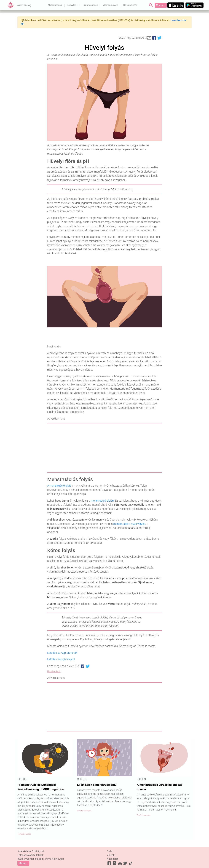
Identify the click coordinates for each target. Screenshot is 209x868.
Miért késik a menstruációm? (97, 785)
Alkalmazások (55, 5)
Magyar (160, 5)
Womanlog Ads (111, 5)
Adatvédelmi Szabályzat (31, 851)
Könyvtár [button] (71, 5)
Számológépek (90, 5)
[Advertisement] (104, 448)
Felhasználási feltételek (31, 855)
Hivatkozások (54, 671)
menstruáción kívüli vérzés (129, 524)
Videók (111, 855)
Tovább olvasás (24, 834)
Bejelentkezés (130, 5)
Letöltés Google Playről (61, 659)
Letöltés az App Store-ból (62, 653)
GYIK (110, 851)
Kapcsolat (112, 859)
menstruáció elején (102, 501)
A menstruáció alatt (59, 486)
